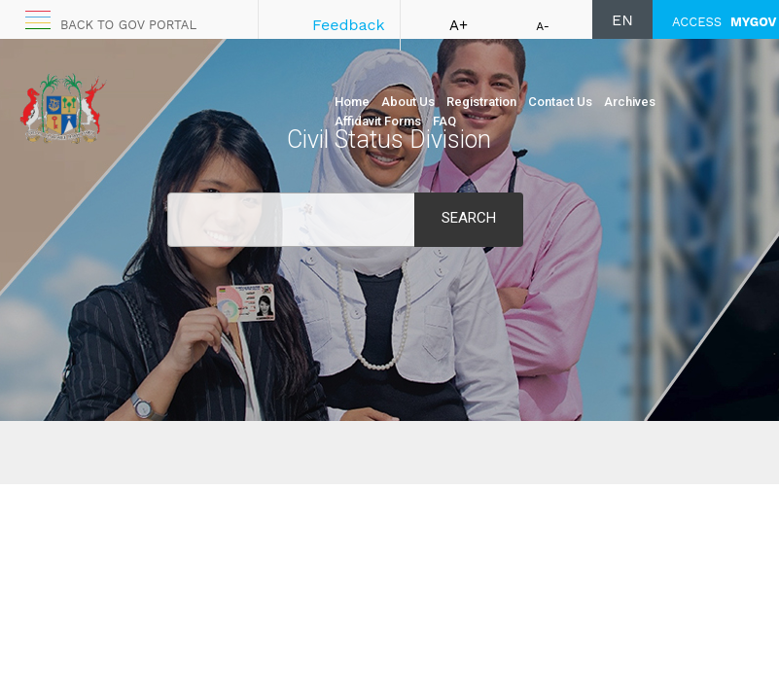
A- (543, 26)
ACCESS (724, 22)
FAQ (444, 121)
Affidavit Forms (378, 121)
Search (469, 218)
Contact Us (560, 102)
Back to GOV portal (128, 25)
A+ (459, 25)
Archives (630, 102)
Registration (481, 102)
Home (352, 102)
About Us (408, 102)
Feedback (349, 25)
